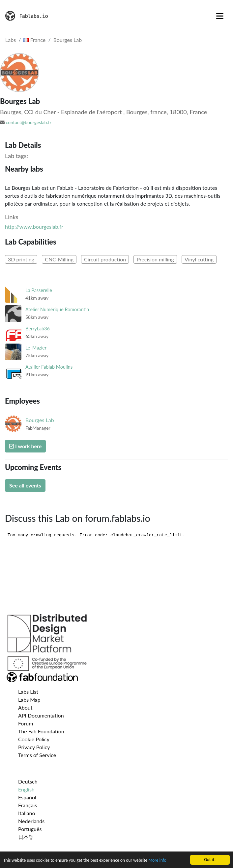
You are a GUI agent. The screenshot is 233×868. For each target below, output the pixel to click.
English (26, 789)
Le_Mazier (36, 348)
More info (157, 861)
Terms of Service (37, 755)
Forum (26, 723)
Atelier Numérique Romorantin (57, 309)
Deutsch (28, 781)
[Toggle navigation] (220, 16)
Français (28, 805)
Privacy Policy (34, 747)
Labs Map (29, 700)
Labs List (28, 692)
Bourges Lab (68, 40)
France (34, 40)
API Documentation (41, 715)
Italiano (27, 813)
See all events (25, 485)
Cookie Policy (34, 739)
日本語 (26, 837)
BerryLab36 (38, 329)
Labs (11, 40)
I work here (25, 446)
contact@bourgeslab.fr (29, 122)
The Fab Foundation (41, 731)
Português (30, 829)
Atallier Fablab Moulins (49, 367)
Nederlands (31, 821)
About (25, 707)
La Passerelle (39, 290)
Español (27, 797)
